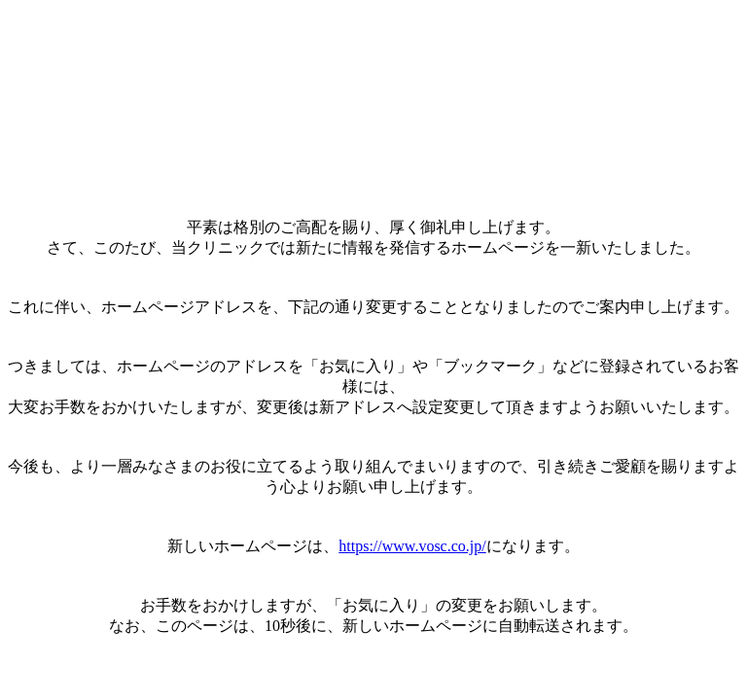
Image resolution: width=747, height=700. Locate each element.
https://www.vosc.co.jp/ (412, 546)
